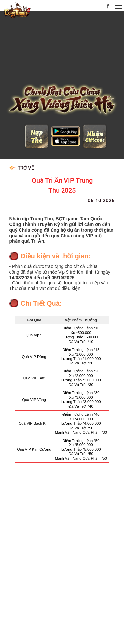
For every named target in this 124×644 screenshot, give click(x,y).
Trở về (22, 158)
